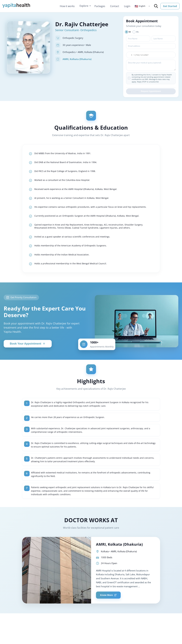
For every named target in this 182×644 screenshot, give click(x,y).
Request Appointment (151, 92)
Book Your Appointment (28, 353)
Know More (109, 610)
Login (127, 6)
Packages (100, 6)
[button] (142, 6)
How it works (67, 6)
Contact (115, 6)
